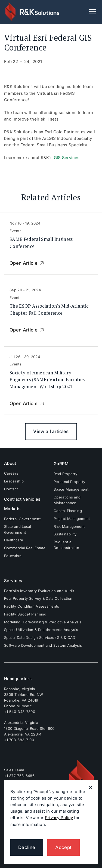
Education (13, 556)
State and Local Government (18, 529)
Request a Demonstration (66, 545)
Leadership (14, 481)
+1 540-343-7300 (20, 712)
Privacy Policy (59, 818)
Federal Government (22, 519)
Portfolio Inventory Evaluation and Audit (39, 591)
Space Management (71, 489)
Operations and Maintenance (67, 500)
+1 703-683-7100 (19, 740)
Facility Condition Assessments (32, 606)
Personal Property (69, 482)
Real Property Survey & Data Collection (38, 598)
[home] (33, 12)
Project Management (72, 519)
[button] (91, 12)
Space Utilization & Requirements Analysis (41, 630)
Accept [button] (63, 847)
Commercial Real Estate (25, 548)
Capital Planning (68, 511)
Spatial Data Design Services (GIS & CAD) (40, 637)
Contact (11, 489)
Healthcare (14, 540)
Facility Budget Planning (25, 614)
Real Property (65, 474)
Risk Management (69, 526)
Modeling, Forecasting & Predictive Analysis (43, 622)
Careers (11, 473)
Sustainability (65, 534)
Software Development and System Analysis (43, 645)
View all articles (51, 431)
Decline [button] (27, 847)
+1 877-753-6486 (19, 776)
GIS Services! (67, 158)
